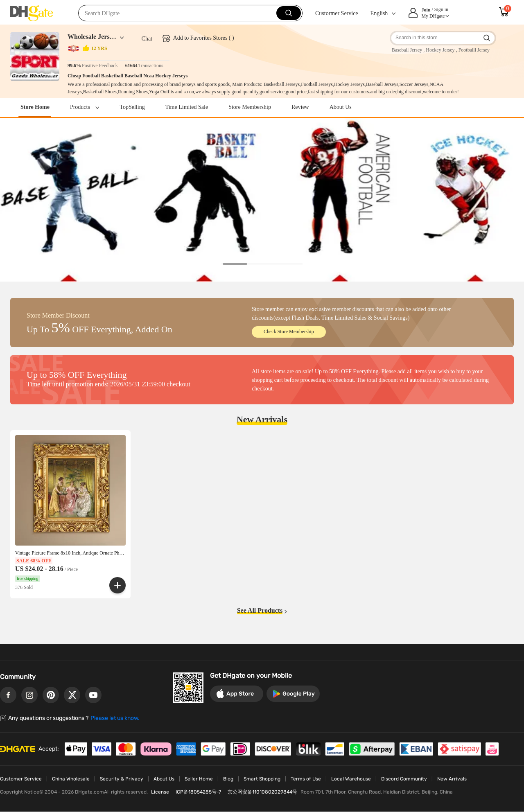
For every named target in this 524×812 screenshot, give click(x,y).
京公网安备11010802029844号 (262, 792)
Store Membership (250, 107)
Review (300, 107)
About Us (341, 107)
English (379, 13)
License (160, 792)
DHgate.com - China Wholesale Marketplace (32, 14)
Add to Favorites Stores (200, 38)
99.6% (74, 65)
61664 (131, 65)
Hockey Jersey (440, 50)
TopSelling (132, 107)
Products (85, 107)
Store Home (35, 107)
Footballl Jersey (474, 50)
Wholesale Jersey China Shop (92, 37)
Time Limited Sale (187, 107)
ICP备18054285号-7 (198, 792)
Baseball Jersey (407, 50)
